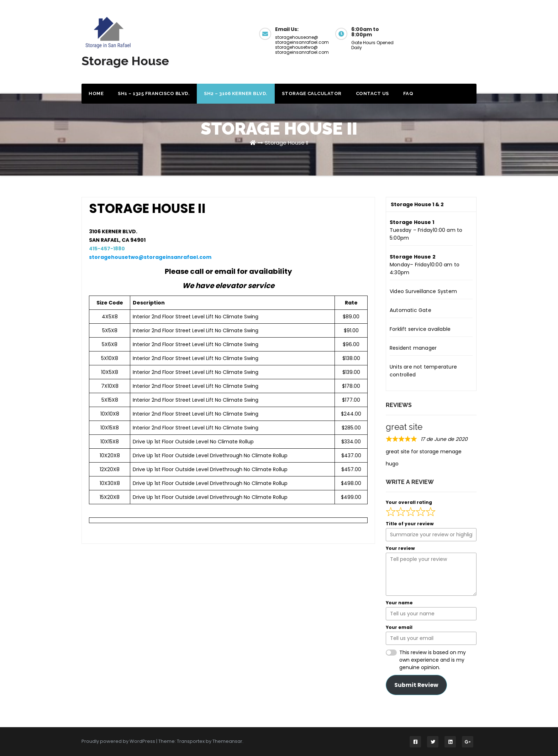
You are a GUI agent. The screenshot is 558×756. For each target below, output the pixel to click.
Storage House (125, 61)
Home (96, 93)
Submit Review (416, 685)
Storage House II (286, 143)
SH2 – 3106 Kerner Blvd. (236, 93)
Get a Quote (446, 33)
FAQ (408, 93)
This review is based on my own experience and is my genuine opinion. (433, 660)
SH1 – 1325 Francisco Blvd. (154, 93)
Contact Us (372, 93)
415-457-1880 (107, 249)
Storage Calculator (312, 93)
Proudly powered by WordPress (119, 741)
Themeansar (227, 741)
